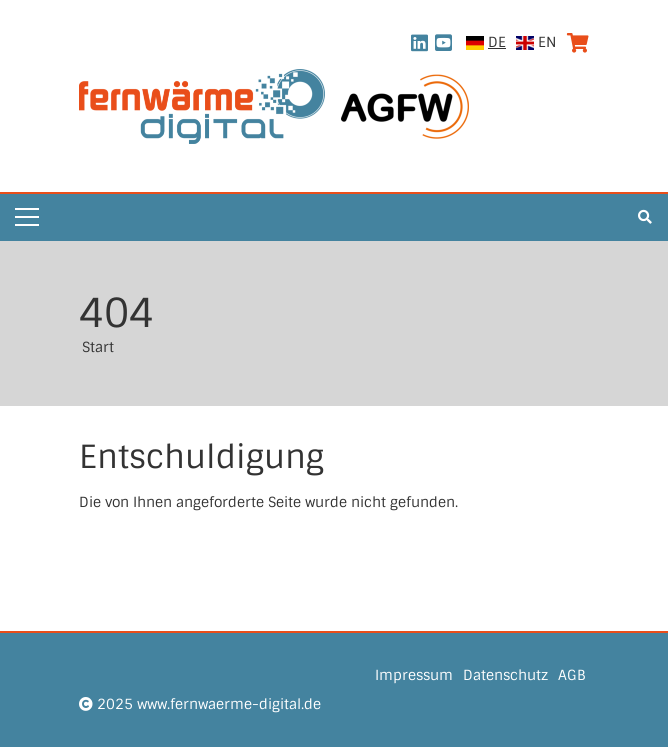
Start (98, 347)
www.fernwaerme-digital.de (229, 704)
